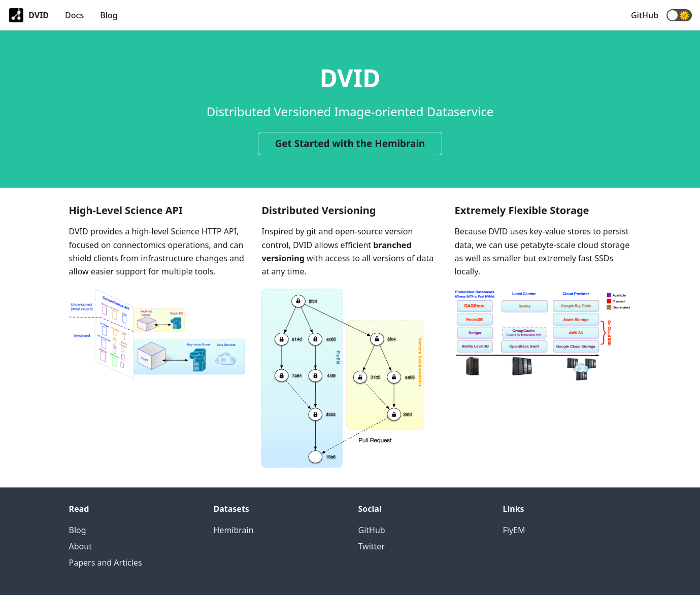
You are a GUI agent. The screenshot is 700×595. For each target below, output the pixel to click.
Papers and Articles (106, 563)
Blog (109, 15)
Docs (74, 15)
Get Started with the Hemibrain (350, 144)
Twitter (372, 546)
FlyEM (514, 530)
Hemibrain (234, 530)
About (80, 546)
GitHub (645, 15)
